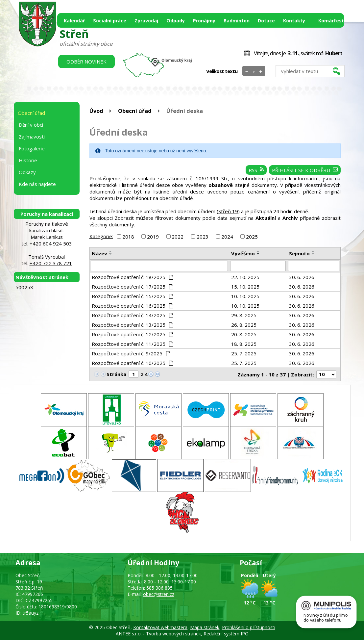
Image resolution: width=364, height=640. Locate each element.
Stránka (116, 374)
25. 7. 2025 (244, 353)
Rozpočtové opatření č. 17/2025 (133, 287)
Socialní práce (110, 21)
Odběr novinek (86, 62)
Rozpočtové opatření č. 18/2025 (133, 277)
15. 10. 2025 (245, 287)
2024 (227, 237)
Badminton (237, 21)
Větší (261, 71)
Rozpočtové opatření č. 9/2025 (131, 353)
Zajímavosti (32, 137)
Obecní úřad (135, 111)
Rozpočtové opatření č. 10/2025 (133, 363)
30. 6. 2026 (302, 277)
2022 (178, 237)
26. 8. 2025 (244, 325)
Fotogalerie (32, 148)
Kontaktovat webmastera (160, 627)
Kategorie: (101, 236)
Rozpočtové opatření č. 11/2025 (133, 344)
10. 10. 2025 (245, 296)
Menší (247, 71)
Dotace (266, 21)
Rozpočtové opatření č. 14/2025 (133, 315)
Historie (28, 160)
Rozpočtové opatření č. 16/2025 (133, 306)
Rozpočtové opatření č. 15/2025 (133, 296)
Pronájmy (204, 21)
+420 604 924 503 (51, 243)
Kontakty (294, 21)
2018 (128, 237)
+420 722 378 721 (51, 263)
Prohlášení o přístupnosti (249, 627)
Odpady (176, 21)
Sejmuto (299, 253)
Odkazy (27, 172)
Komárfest (331, 21)
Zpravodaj (146, 21)
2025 (252, 237)
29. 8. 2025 (244, 315)
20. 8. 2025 (244, 334)
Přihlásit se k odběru (305, 170)
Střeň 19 (228, 211)
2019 (153, 237)
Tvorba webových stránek (173, 634)
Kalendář (74, 21)
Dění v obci (31, 125)
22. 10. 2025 (245, 277)
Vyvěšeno (243, 253)
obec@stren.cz (159, 594)
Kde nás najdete (37, 184)
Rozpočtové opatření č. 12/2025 (133, 334)
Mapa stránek (205, 627)
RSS (256, 170)
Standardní (254, 71)
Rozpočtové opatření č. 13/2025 (133, 325)
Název (99, 253)
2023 (203, 237)
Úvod (96, 111)
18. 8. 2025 (244, 344)
